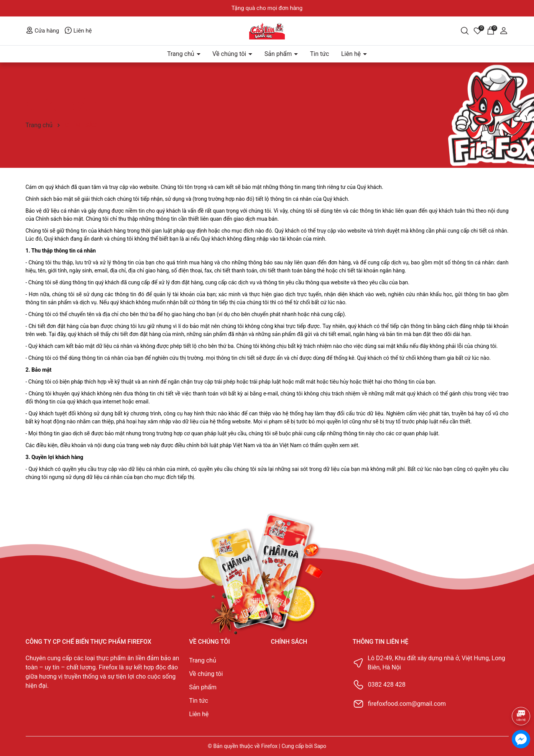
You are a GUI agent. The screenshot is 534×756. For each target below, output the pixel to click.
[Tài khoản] (504, 30)
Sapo (320, 746)
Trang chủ (182, 54)
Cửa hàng (43, 31)
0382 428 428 (387, 685)
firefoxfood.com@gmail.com (407, 704)
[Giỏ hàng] (491, 30)
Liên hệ (78, 31)
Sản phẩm (279, 54)
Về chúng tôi (230, 54)
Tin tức (320, 54)
